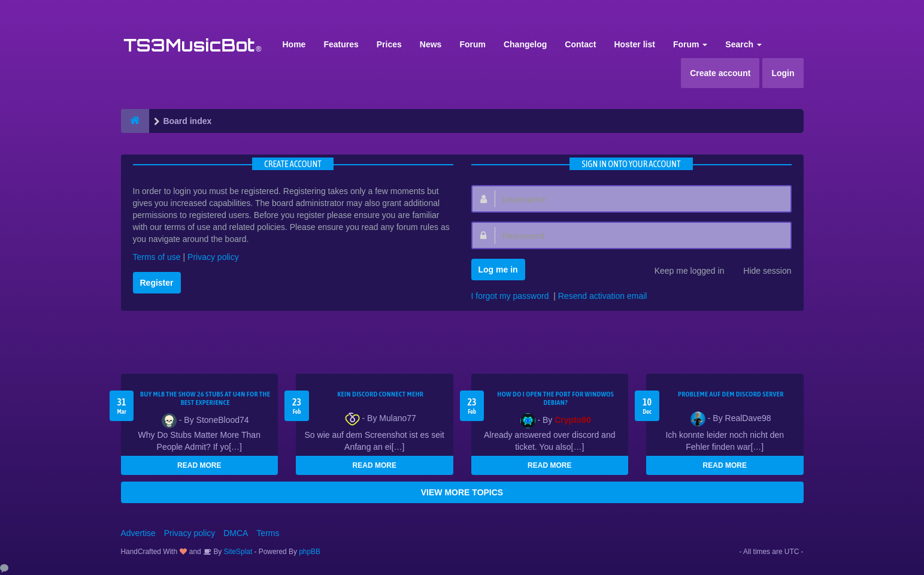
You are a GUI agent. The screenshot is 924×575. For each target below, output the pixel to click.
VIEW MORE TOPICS (462, 492)
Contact (580, 44)
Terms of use (157, 257)
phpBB (310, 552)
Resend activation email (603, 296)
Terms (268, 533)
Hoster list (634, 44)
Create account (720, 73)
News (431, 44)
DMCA (236, 533)
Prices (389, 44)
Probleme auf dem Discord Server (731, 394)
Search (743, 44)
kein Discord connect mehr (380, 394)
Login (783, 73)
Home (294, 44)
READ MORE (199, 465)
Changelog (525, 44)
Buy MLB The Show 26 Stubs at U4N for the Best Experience (205, 398)
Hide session (761, 272)
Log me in (498, 270)
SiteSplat (237, 552)
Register (157, 283)
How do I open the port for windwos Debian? (555, 398)
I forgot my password (510, 296)
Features (341, 44)
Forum (472, 44)
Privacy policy (213, 257)
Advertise (138, 533)
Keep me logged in (683, 272)
